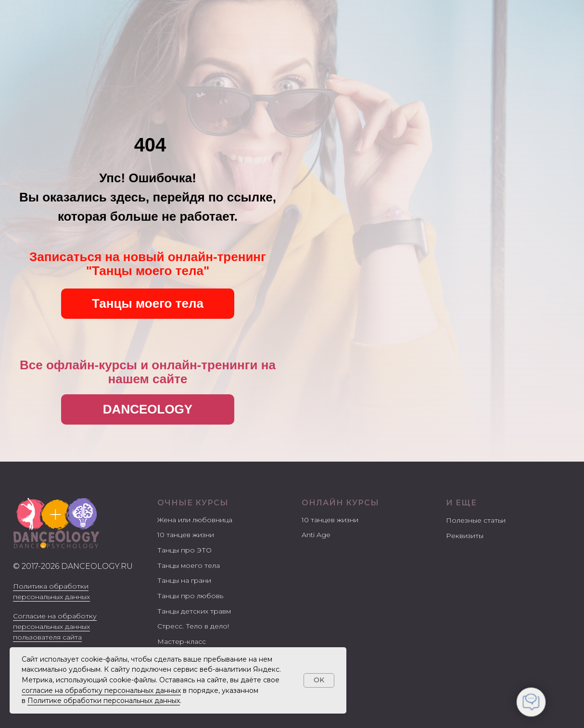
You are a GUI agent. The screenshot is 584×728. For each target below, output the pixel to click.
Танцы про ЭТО (184, 550)
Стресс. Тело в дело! (193, 626)
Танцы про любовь (190, 596)
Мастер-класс (182, 641)
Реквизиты (465, 536)
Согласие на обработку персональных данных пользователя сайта (55, 626)
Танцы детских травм (194, 611)
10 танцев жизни (186, 535)
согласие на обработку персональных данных (101, 690)
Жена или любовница (195, 520)
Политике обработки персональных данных (104, 701)
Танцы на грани (184, 580)
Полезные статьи (476, 520)
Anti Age (316, 535)
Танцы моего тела (189, 565)
